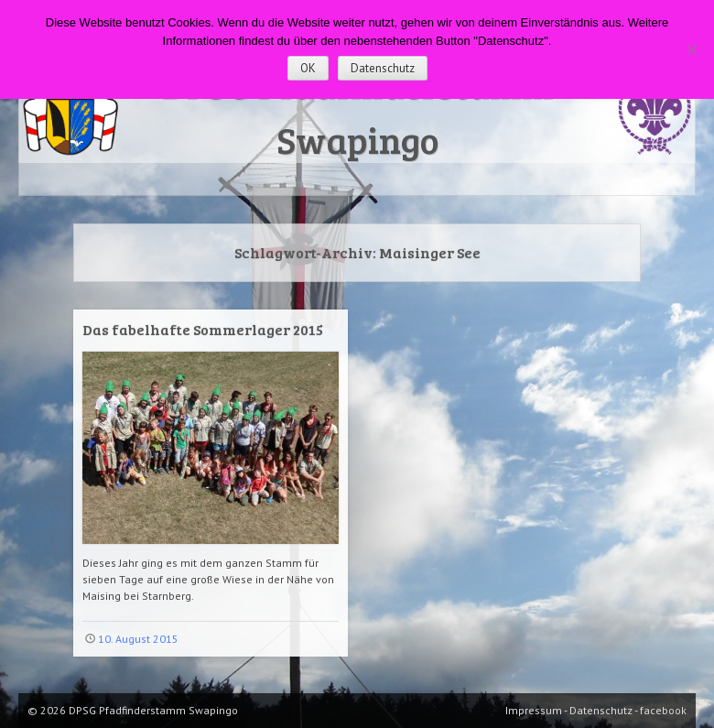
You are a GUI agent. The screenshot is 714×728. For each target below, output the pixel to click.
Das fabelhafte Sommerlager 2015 (203, 329)
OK (308, 68)
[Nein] (691, 49)
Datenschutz (383, 68)
